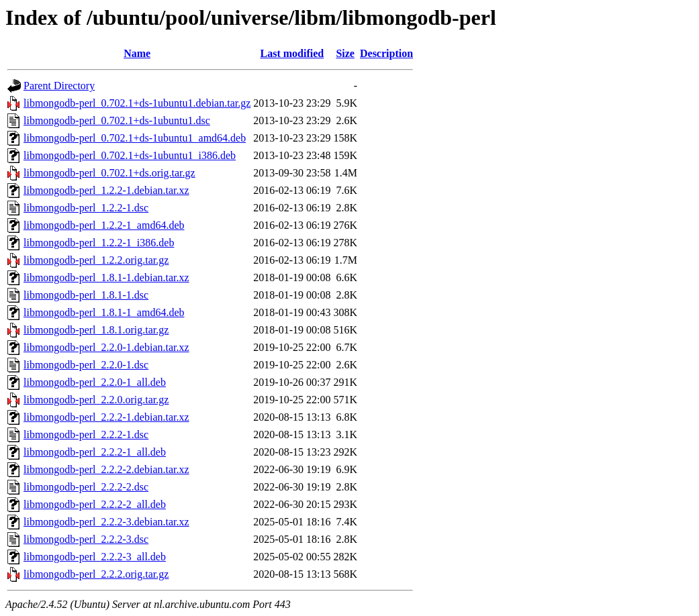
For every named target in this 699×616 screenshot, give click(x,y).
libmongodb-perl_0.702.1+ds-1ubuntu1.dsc (117, 120)
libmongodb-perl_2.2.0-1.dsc (86, 365)
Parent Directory (59, 86)
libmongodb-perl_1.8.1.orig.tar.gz (96, 330)
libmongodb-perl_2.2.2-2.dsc (86, 487)
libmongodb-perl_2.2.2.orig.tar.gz (96, 574)
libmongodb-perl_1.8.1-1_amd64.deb (104, 312)
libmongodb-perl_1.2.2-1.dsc (86, 208)
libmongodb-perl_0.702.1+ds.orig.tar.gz (109, 173)
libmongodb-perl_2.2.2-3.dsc (86, 539)
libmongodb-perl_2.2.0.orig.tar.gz (96, 400)
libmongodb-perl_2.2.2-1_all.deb (95, 452)
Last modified (292, 53)
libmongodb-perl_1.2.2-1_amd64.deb (104, 225)
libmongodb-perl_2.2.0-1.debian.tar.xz (106, 347)
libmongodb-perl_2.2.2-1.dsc (86, 434)
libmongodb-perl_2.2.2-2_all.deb (95, 504)
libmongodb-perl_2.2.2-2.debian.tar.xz (106, 469)
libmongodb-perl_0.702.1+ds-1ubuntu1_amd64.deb (135, 138)
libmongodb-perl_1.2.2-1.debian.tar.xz (106, 190)
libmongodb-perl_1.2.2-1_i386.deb (99, 243)
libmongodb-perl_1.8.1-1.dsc (86, 295)
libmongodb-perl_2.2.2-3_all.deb (95, 557)
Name (137, 53)
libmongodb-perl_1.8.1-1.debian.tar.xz (106, 277)
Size (345, 53)
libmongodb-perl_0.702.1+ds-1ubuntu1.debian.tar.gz (137, 103)
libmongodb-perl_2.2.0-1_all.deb (95, 382)
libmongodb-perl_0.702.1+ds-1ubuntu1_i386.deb (130, 155)
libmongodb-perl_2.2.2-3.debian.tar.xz (106, 522)
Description (386, 53)
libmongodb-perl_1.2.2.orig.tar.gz (96, 260)
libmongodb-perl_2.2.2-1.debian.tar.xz (106, 417)
